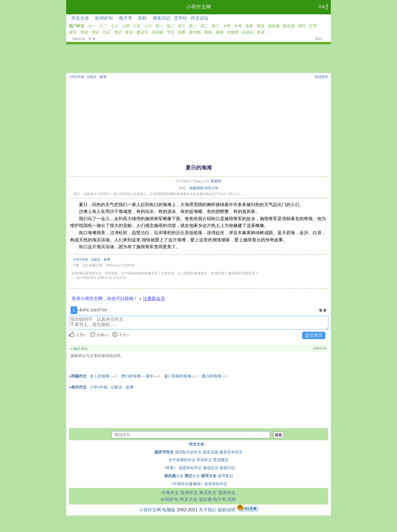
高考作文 (189, 493)
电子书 (125, 18)
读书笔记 (225, 476)
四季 (182, 32)
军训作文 (204, 460)
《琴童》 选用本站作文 (182, 468)
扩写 (313, 26)
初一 (159, 26)
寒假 (208, 32)
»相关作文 (78, 387)
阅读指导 (321, 77)
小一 (92, 26)
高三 (216, 26)
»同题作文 (78, 376)
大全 (174, 476)
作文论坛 (200, 18)
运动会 (248, 32)
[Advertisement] (198, 119)
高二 (204, 26)
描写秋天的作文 (188, 452)
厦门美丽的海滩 (181, 376)
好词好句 (104, 18)
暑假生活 (211, 468)
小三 (114, 26)
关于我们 (208, 510)
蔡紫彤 (216, 181)
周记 (95, 32)
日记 (107, 32)
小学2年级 (77, 77)
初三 (182, 26)
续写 (73, 32)
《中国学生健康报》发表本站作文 (198, 484)
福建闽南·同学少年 (204, 188)
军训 (261, 32)
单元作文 (208, 493)
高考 (249, 26)
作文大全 (80, 18)
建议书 (142, 32)
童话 (129, 32)
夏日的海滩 (215, 376)
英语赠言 (221, 460)
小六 (148, 26)
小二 (103, 26)
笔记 (118, 32)
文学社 (181, 18)
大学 (227, 26)
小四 (126, 26)
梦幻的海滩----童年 (141, 376)
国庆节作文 (164, 452)
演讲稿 (157, 32)
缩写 (302, 26)
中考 (238, 26)
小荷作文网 (198, 7)
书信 (84, 32)
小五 (137, 26)
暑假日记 (227, 468)
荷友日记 (162, 18)
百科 (142, 18)
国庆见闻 (211, 452)
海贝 (77, 349)
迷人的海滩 (104, 376)
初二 (171, 26)
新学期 (195, 32)
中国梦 (233, 32)
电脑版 (169, 510)
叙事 (103, 77)
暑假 (219, 32)
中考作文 (170, 493)
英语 (261, 26)
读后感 (274, 26)
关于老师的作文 (182, 460)
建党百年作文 (231, 452)
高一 (193, 26)
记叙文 (92, 77)
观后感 (289, 26)
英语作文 (227, 493)
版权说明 (227, 510)
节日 (171, 32)
